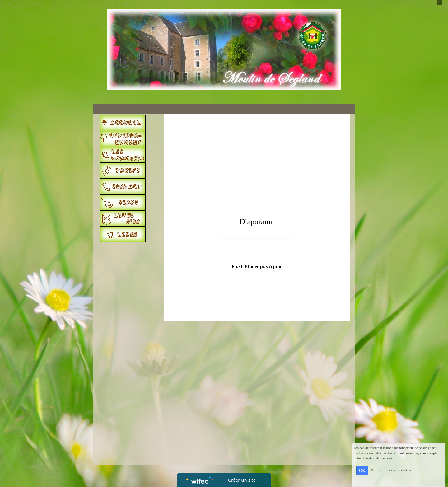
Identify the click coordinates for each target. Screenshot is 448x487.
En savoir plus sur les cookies (391, 470)
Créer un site (242, 480)
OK (362, 471)
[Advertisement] (126, 370)
